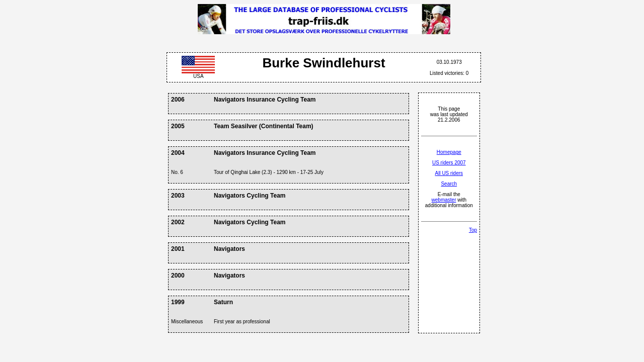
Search (449, 184)
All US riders (449, 173)
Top (473, 230)
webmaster (444, 200)
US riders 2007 (449, 163)
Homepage (449, 152)
